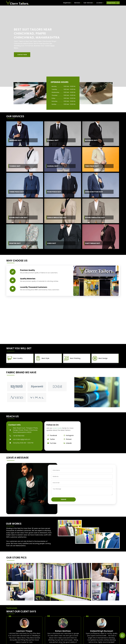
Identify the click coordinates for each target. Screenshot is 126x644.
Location (100, 3)
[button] (22, 55)
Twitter (51, 439)
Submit (64, 499)
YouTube (51, 443)
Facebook (52, 435)
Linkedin (67, 443)
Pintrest (67, 439)
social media (57, 428)
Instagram (68, 435)
